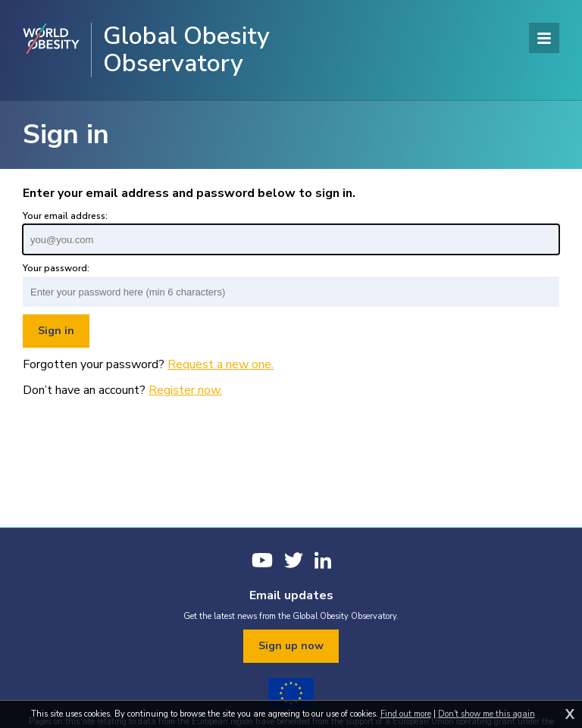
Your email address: (65, 216)
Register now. (185, 390)
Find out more (406, 714)
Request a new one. (221, 364)
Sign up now (291, 646)
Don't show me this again (487, 714)
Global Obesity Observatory (186, 50)
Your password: (56, 268)
